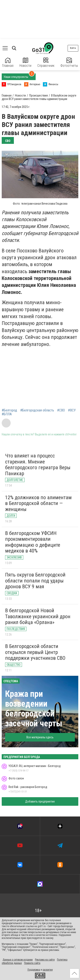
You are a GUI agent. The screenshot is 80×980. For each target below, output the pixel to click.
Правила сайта (32, 963)
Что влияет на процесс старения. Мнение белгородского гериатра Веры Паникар (38, 465)
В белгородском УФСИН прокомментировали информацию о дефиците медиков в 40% (33, 542)
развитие (48, 970)
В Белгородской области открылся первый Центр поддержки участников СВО (35, 652)
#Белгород (9, 410)
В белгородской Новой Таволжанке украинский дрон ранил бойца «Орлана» (38, 616)
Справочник (46, 63)
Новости (25, 63)
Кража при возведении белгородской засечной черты (34, 709)
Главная (8, 63)
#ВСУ (72, 410)
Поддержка (34, 970)
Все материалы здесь (40, 737)
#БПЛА (7, 414)
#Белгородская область (37, 410)
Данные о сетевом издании (18, 960)
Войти (73, 48)
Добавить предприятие (40, 801)
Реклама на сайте (45, 960)
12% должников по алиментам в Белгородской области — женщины (38, 503)
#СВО (61, 410)
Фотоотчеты (69, 63)
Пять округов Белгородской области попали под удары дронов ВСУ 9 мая (35, 581)
